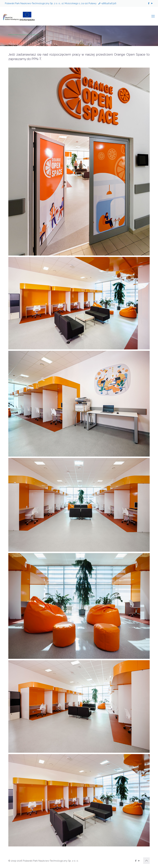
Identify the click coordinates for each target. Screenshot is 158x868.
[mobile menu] (153, 16)
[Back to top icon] (146, 861)
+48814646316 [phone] (108, 3)
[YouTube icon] (152, 3)
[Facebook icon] (149, 3)
